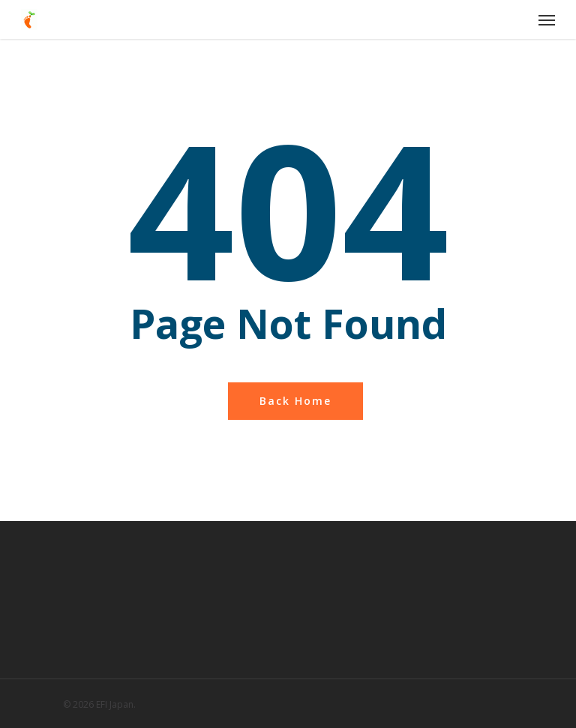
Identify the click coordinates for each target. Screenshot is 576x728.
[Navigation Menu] (547, 19)
